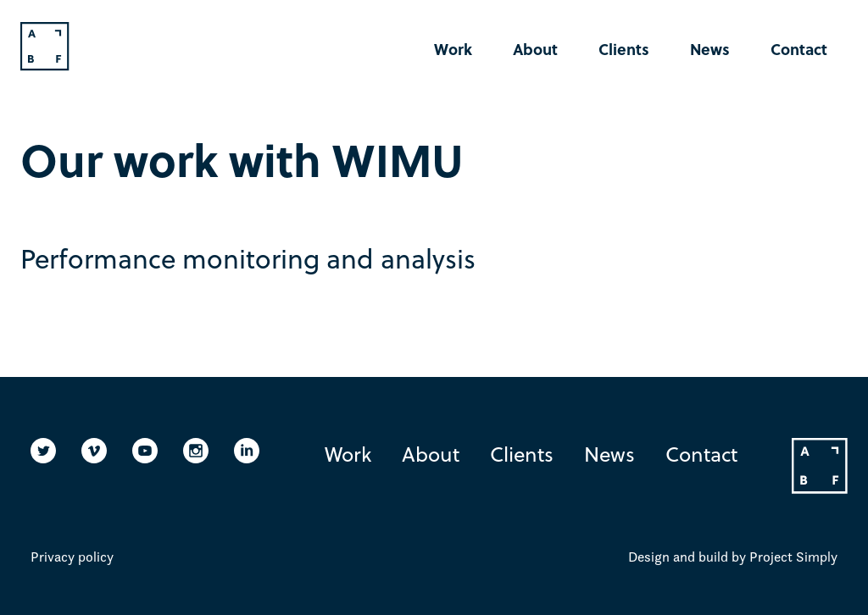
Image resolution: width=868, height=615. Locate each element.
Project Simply (793, 557)
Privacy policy (72, 557)
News (710, 49)
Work (453, 49)
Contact (799, 49)
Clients (624, 49)
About (535, 49)
